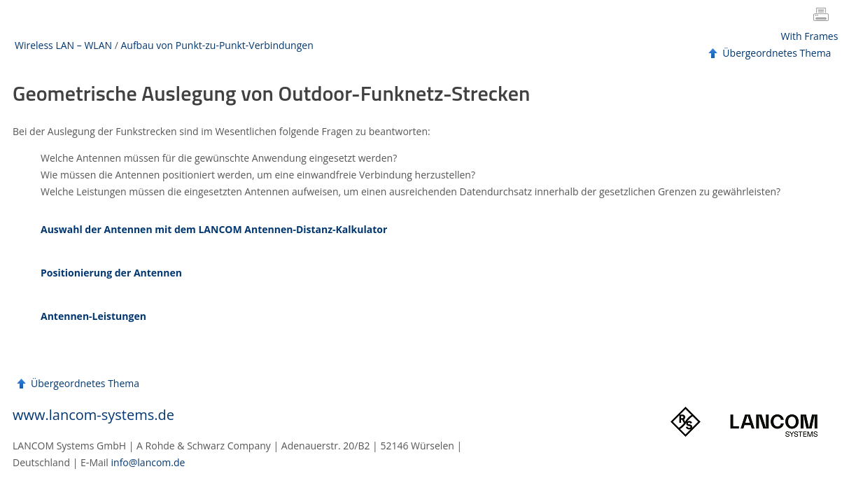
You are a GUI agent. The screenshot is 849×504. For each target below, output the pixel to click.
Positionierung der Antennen (111, 273)
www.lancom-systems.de (93, 415)
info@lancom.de (148, 462)
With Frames (810, 36)
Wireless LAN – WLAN (63, 45)
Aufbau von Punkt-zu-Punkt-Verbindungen (217, 45)
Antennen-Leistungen (93, 316)
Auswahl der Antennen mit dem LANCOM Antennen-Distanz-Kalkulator (214, 229)
